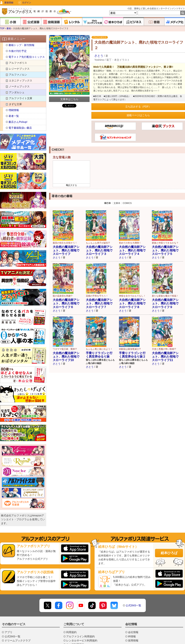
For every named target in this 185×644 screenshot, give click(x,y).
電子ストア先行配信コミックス (27, 57)
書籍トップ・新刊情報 (21, 45)
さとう (99, 56)
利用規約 (71, 632)
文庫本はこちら (69, 99)
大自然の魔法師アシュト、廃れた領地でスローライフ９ (165, 303)
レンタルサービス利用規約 (82, 640)
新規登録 (9, 3)
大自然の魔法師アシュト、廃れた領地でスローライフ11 (165, 357)
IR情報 (132, 636)
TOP (2, 28)
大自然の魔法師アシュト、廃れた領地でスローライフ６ (66, 303)
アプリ (9, 632)
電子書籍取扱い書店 (20, 128)
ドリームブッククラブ (18, 640)
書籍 (9, 28)
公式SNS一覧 (133, 605)
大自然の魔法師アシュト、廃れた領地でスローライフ (66, 250)
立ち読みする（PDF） (138, 107)
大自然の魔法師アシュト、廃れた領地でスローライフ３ (99, 250)
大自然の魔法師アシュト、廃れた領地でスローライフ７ (99, 303)
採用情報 (133, 640)
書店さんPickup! (18, 122)
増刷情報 (14, 110)
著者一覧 (14, 116)
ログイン (27, 3)
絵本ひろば (169, 553)
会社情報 (133, 632)
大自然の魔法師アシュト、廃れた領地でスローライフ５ (165, 250)
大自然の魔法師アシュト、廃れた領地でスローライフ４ (132, 250)
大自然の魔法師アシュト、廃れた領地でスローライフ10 (66, 357)
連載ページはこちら (138, 115)
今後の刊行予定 (18, 51)
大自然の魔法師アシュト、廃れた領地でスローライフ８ (132, 303)
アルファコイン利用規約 (80, 636)
